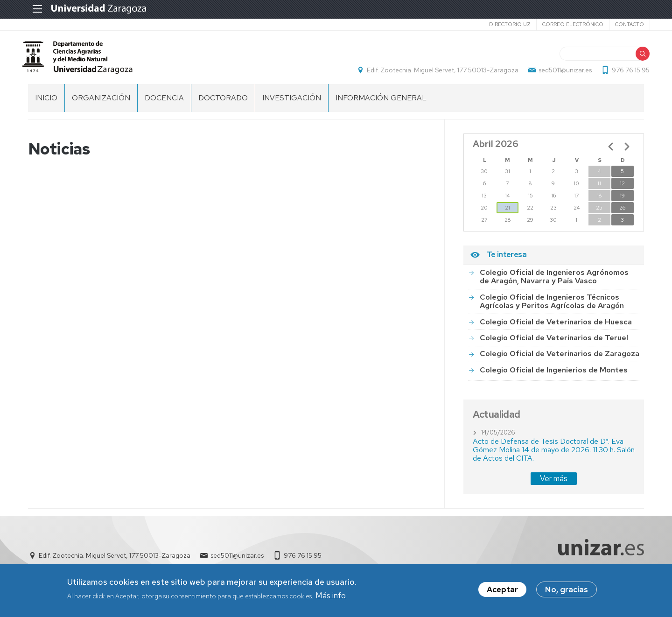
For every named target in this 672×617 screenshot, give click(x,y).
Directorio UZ (504, 24)
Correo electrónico (567, 24)
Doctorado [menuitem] (223, 103)
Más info (331, 596)
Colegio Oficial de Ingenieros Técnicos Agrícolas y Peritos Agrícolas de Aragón (552, 306)
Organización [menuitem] (101, 103)
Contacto (623, 24)
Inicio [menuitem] (46, 103)
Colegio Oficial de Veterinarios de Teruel (554, 343)
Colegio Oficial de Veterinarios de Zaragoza (560, 359)
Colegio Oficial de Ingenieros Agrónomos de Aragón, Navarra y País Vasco (554, 282)
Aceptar (502, 589)
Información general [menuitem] (381, 103)
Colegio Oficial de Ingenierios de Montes (554, 375)
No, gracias (567, 589)
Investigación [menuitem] (292, 103)
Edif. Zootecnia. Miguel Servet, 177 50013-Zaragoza (437, 73)
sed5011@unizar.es (560, 73)
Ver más (554, 484)
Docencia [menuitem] (164, 103)
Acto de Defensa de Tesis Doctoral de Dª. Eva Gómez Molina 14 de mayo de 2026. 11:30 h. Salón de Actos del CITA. (554, 455)
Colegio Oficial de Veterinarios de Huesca (556, 327)
